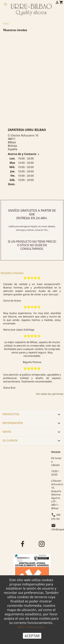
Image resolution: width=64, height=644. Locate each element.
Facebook (23, 544)
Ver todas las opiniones (50, 394)
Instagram (42, 544)
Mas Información (31, 627)
